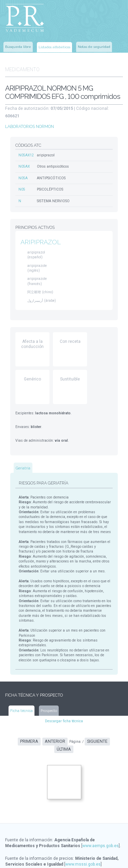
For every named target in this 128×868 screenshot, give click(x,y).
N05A (23, 167)
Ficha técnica (22, 687)
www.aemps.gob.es (101, 814)
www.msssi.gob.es (83, 833)
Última (109, 718)
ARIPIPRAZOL (40, 231)
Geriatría (23, 455)
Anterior (45, 718)
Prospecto (48, 687)
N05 (22, 179)
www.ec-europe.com (79, 858)
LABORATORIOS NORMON (30, 116)
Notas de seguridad (94, 46)
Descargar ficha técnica (64, 698)
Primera (21, 718)
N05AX (24, 156)
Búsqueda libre (18, 46)
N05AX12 (26, 145)
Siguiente (86, 718)
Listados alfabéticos (54, 46)
